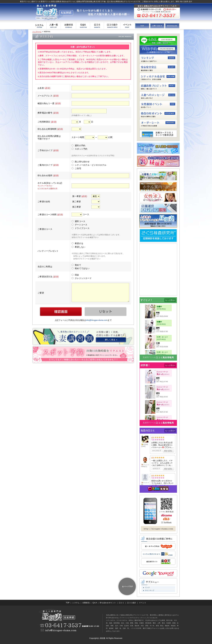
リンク (147, 587)
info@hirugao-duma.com (97, 320)
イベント (143, 603)
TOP (68, 603)
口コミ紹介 (132, 603)
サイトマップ (150, 590)
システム (76, 603)
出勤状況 (86, 603)
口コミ (122, 603)
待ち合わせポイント (108, 603)
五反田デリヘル (149, 357)
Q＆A (95, 603)
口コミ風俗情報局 (165, 357)
